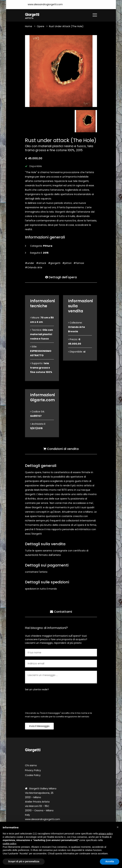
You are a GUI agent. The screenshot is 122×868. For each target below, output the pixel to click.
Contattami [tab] (61, 611)
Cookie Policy (33, 775)
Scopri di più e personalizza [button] (24, 861)
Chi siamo (31, 766)
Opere (41, 26)
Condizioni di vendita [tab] (61, 449)
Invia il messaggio (39, 726)
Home (29, 26)
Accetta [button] (110, 861)
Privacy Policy (33, 770)
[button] (118, 827)
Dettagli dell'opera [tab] (61, 277)
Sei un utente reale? (37, 690)
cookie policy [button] (9, 844)
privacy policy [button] (106, 834)
